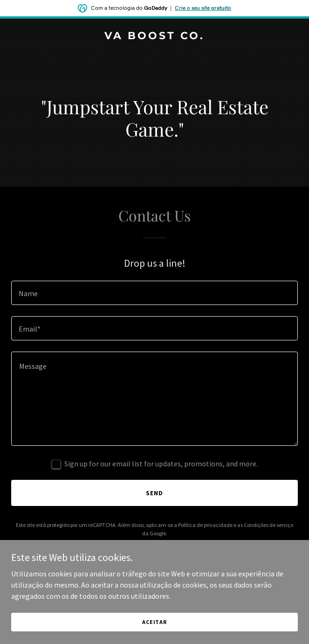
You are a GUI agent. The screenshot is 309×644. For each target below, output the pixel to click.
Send (154, 493)
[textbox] (154, 293)
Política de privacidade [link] (205, 525)
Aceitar (154, 622)
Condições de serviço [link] (268, 525)
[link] (154, 36)
